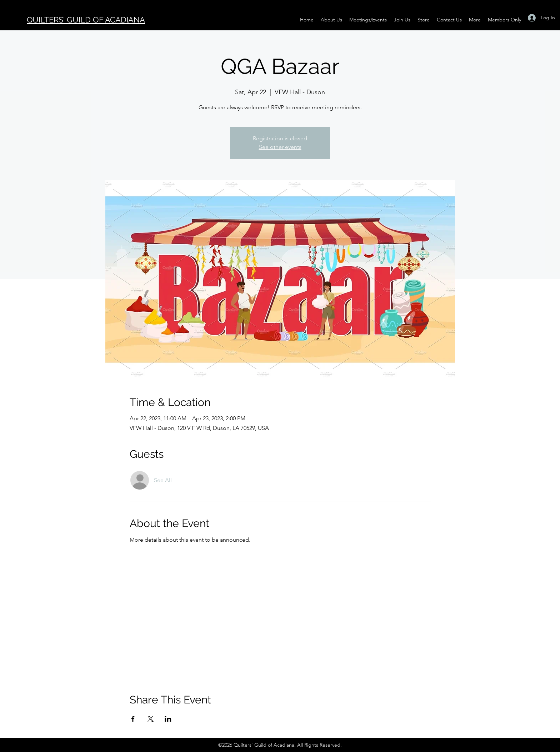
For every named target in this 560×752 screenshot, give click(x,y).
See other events (280, 147)
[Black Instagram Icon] (11, 5)
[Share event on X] (151, 719)
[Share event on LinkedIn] (168, 719)
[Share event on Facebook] (133, 719)
